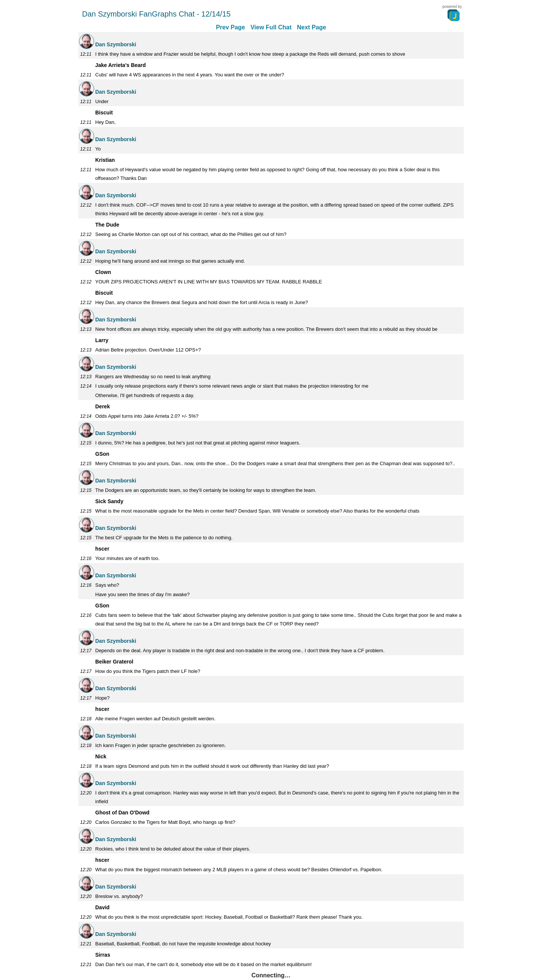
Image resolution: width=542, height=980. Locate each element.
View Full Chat (271, 27)
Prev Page (231, 27)
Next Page (311, 27)
